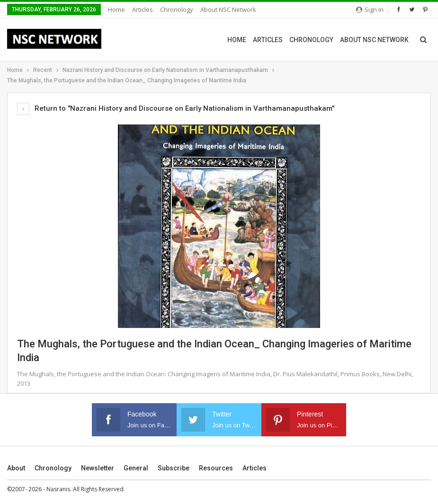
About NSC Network (228, 9)
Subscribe (174, 468)
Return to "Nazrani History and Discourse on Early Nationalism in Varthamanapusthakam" (176, 108)
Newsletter (98, 468)
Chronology (177, 9)
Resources (216, 468)
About (16, 468)
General (136, 468)
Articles (143, 9)
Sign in (370, 9)
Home (116, 9)
